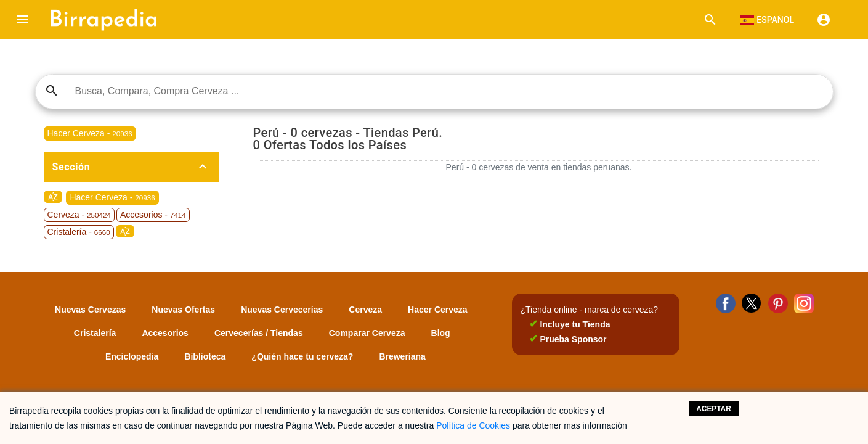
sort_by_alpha (53, 197)
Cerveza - (79, 215)
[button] (22, 20)
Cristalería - (79, 232)
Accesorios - (153, 215)
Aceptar (714, 409)
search (52, 91)
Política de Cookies (473, 425)
